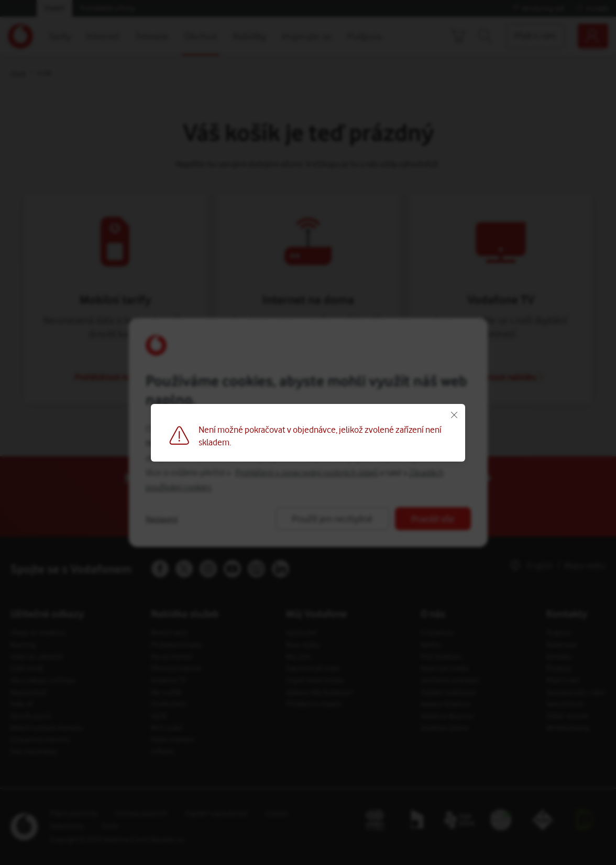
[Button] (308, 432)
